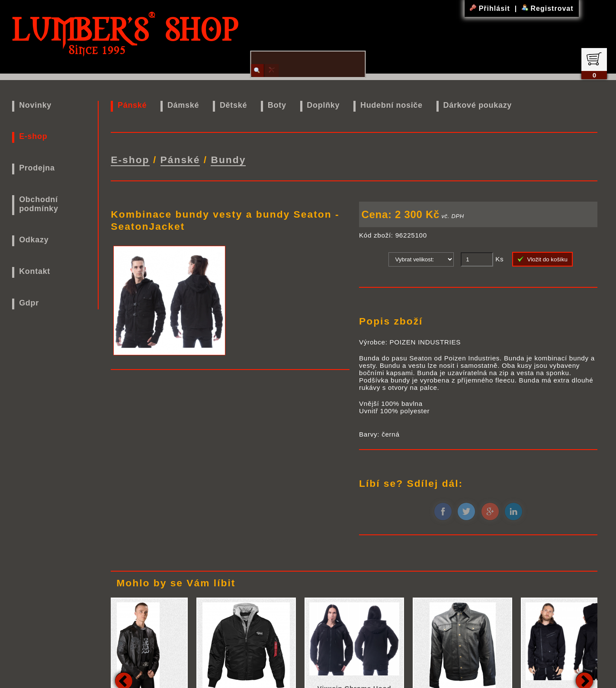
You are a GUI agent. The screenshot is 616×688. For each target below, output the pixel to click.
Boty (277, 105)
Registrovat (547, 8)
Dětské (233, 105)
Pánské (132, 105)
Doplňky (323, 105)
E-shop (33, 136)
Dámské (183, 105)
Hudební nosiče (391, 105)
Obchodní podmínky (39, 204)
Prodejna (37, 168)
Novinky (35, 105)
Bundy (228, 159)
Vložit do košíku (542, 258)
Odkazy (34, 240)
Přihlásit (491, 8)
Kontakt (35, 271)
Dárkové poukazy (478, 105)
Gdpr (29, 303)
